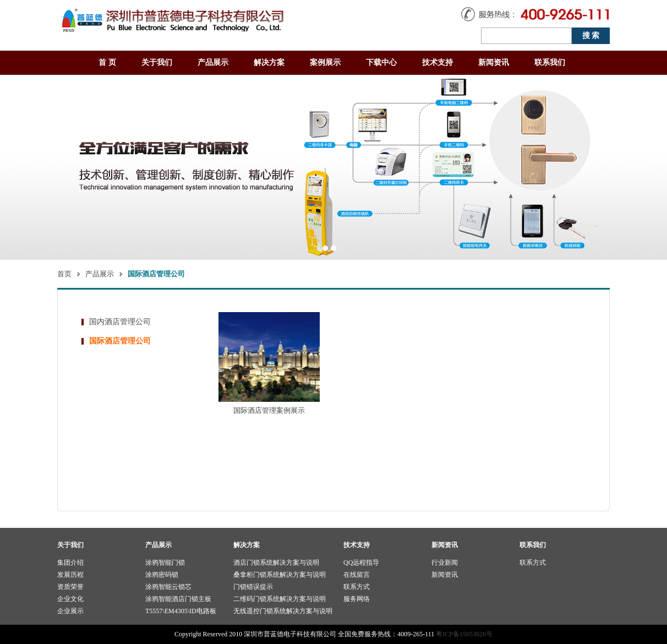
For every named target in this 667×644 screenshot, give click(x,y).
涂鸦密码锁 (162, 575)
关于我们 (157, 62)
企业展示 (70, 611)
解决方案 (269, 62)
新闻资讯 (494, 62)
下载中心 (381, 62)
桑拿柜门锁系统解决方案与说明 (280, 575)
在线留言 (357, 575)
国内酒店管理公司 (120, 322)
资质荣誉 (70, 587)
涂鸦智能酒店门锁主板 (178, 599)
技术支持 (438, 62)
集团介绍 (70, 563)
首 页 (107, 62)
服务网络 (357, 599)
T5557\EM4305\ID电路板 (181, 611)
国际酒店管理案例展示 (269, 410)
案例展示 (325, 62)
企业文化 (70, 599)
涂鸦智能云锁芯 (168, 587)
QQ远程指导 (361, 563)
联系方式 (357, 587)
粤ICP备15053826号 (464, 634)
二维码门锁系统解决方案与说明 (280, 599)
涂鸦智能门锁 (165, 563)
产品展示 (213, 62)
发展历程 (70, 575)
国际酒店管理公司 (120, 341)
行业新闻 (445, 563)
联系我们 (550, 62)
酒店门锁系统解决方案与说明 (276, 563)
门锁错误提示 (253, 587)
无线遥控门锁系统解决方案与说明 (283, 611)
